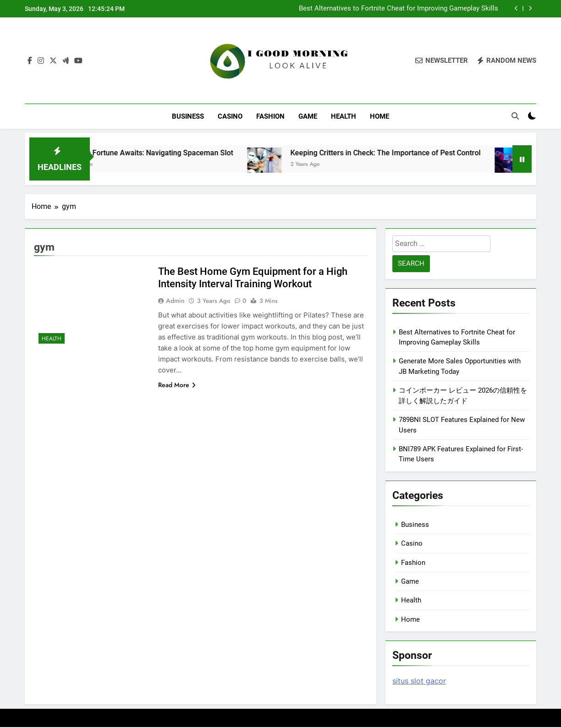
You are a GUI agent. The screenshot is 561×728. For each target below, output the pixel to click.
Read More (177, 385)
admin (175, 301)
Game (308, 116)
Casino (230, 116)
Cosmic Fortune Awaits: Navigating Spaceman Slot (214, 153)
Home (379, 116)
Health (344, 116)
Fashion (270, 116)
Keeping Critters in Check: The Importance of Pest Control (449, 153)
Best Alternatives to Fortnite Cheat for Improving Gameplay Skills (399, 9)
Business (188, 116)
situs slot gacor (419, 682)
